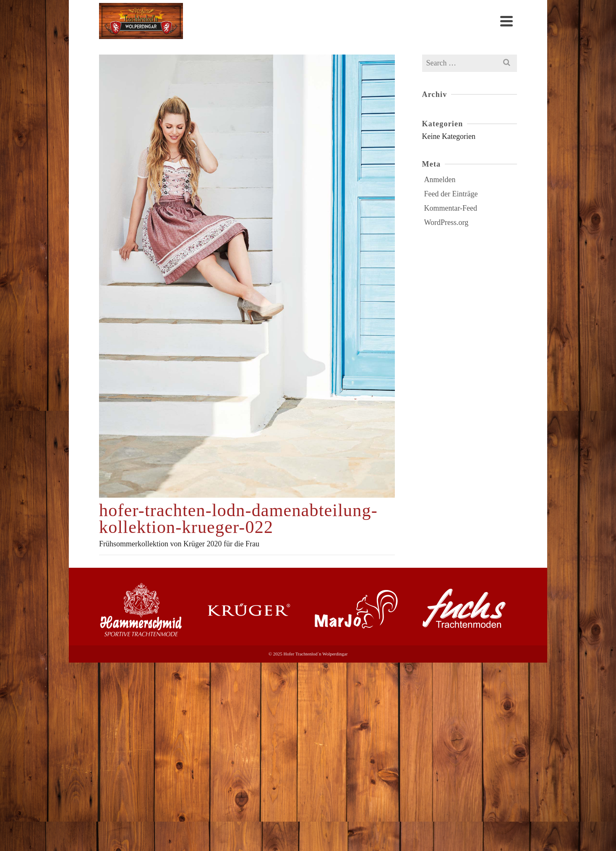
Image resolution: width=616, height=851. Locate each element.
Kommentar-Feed (451, 208)
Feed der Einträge (451, 194)
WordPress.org (446, 222)
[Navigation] (506, 21)
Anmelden (440, 180)
